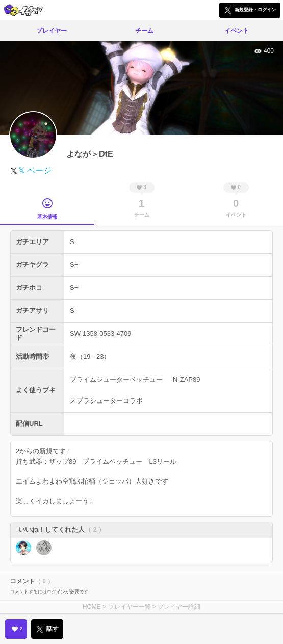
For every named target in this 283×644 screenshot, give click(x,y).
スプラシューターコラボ (106, 401)
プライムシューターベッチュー (116, 379)
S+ (74, 265)
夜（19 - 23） (90, 356)
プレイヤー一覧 (130, 607)
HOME (92, 607)
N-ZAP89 (186, 379)
